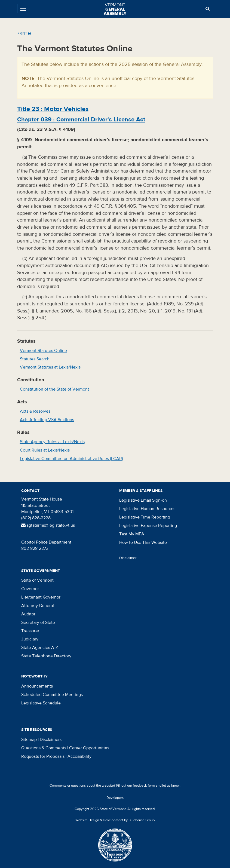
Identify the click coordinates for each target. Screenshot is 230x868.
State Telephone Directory (46, 656)
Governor (30, 589)
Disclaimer (128, 558)
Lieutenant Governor (41, 597)
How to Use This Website (143, 542)
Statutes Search (35, 359)
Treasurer (30, 631)
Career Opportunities (89, 748)
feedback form (144, 786)
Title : (53, 109)
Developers (115, 798)
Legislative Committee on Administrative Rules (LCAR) (71, 459)
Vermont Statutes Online (43, 351)
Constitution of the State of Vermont (54, 389)
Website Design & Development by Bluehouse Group (115, 820)
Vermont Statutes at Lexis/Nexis (50, 367)
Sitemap (29, 740)
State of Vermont (37, 580)
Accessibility (79, 756)
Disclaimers (51, 740)
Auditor (28, 614)
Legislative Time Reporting (145, 517)
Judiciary (30, 639)
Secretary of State (38, 622)
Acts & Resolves (35, 411)
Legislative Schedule (41, 703)
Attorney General (38, 606)
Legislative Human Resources (147, 509)
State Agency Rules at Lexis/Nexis (52, 442)
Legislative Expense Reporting (148, 526)
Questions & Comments (44, 748)
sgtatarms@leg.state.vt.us (48, 525)
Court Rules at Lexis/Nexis (45, 450)
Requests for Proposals (43, 756)
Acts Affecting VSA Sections (47, 420)
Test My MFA (132, 534)
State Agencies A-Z (40, 648)
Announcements (37, 686)
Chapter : (81, 119)
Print (24, 33)
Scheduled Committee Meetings (52, 695)
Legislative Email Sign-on (143, 500)
